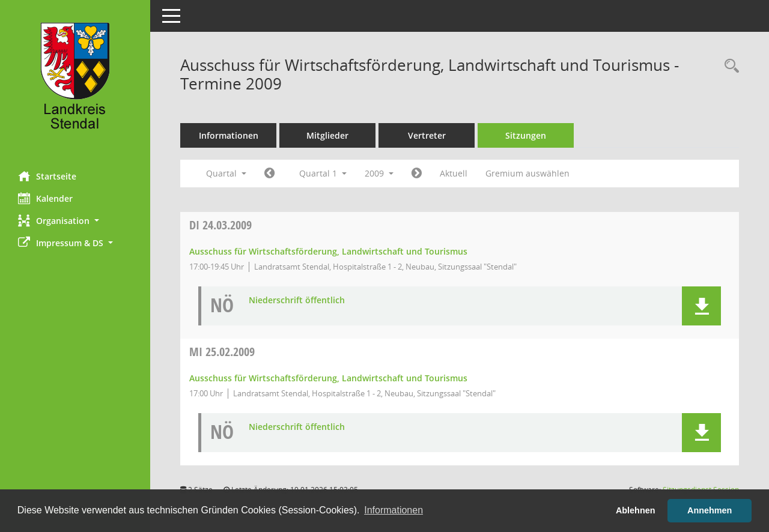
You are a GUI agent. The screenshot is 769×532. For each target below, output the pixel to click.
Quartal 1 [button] (323, 173)
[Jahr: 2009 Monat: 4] (417, 174)
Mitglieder (327, 135)
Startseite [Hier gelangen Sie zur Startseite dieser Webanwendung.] (47, 176)
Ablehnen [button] (636, 510)
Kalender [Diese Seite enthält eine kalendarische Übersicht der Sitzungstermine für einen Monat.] (45, 198)
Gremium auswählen (527, 173)
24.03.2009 (220, 225)
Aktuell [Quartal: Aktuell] (454, 173)
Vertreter (427, 135)
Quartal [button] (226, 173)
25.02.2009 (222, 352)
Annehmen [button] (710, 510)
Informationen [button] (394, 510)
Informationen (229, 135)
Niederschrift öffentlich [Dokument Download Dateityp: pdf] (297, 301)
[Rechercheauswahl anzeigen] (729, 66)
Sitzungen (526, 135)
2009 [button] (379, 173)
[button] (75, 221)
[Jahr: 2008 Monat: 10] (269, 174)
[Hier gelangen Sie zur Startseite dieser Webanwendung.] (75, 81)
